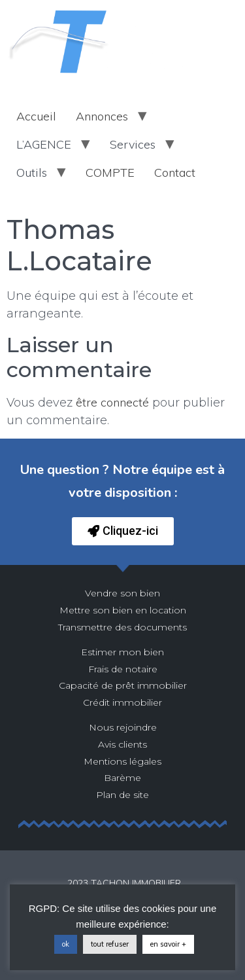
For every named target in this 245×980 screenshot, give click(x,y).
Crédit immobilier (122, 702)
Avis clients (122, 744)
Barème (122, 778)
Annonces (102, 116)
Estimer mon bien (122, 652)
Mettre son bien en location (123, 610)
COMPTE (110, 172)
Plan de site (122, 795)
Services (133, 144)
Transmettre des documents (122, 627)
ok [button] (66, 944)
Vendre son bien (122, 593)
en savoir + (168, 944)
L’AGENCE (44, 144)
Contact (175, 172)
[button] (123, 531)
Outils (32, 172)
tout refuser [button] (110, 944)
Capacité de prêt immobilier (123, 685)
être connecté (112, 402)
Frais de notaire (123, 669)
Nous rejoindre (123, 727)
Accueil (36, 116)
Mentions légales (122, 761)
